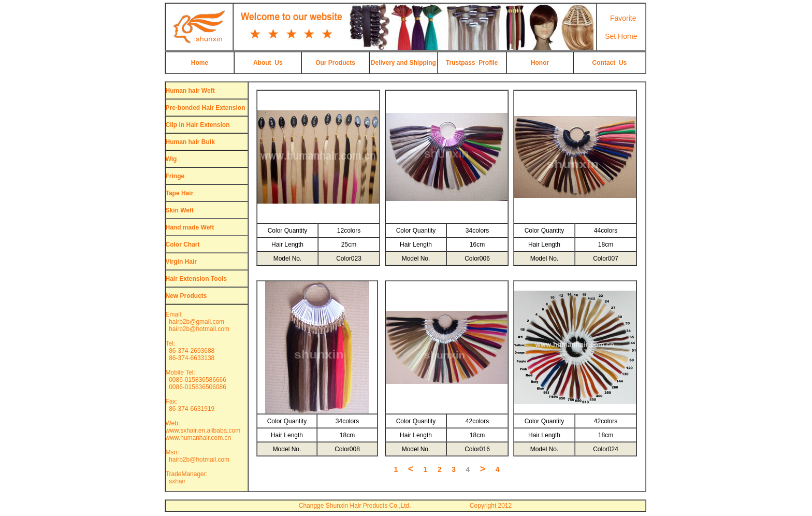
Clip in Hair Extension (198, 125)
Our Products (335, 63)
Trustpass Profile (472, 63)
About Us (268, 63)
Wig (171, 159)
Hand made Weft (190, 227)
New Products (186, 296)
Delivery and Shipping (403, 63)
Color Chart (183, 245)
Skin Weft (180, 210)
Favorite (623, 18)
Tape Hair (180, 193)
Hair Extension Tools (196, 279)
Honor (540, 63)
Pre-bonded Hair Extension (206, 108)
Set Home (621, 36)
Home (200, 63)
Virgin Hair (181, 262)
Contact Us (610, 63)
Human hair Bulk (190, 142)
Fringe (175, 176)
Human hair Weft (190, 91)
